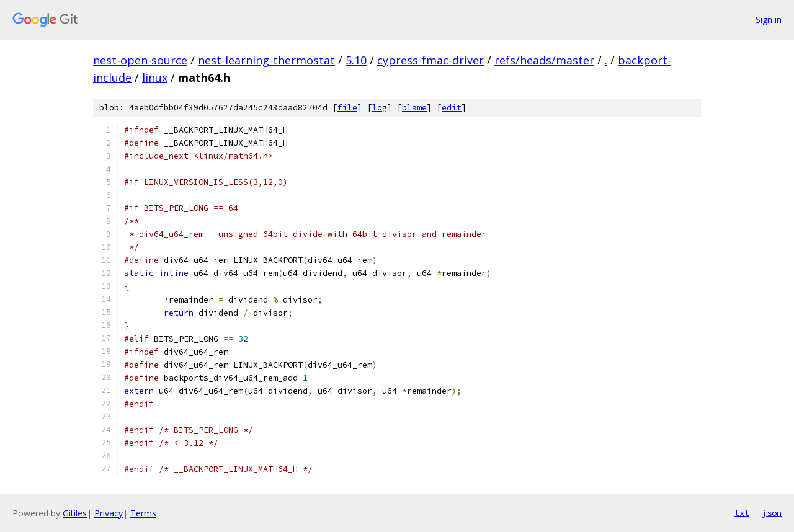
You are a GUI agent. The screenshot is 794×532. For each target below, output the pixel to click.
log (380, 108)
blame (414, 108)
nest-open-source (140, 60)
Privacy (109, 513)
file (347, 108)
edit (452, 108)
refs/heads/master (544, 60)
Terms (143, 513)
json (772, 513)
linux (155, 78)
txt (742, 513)
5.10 (356, 60)
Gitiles (75, 513)
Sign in (769, 20)
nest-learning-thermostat (266, 60)
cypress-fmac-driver (430, 60)
